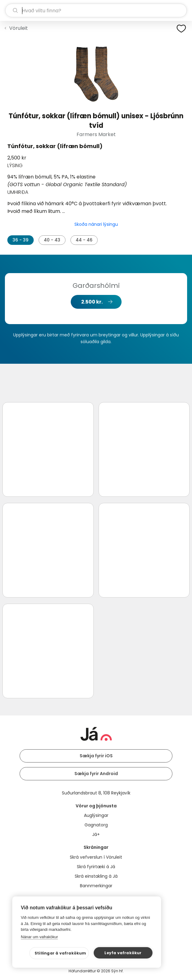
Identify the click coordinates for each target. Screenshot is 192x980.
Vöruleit (19, 28)
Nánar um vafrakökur (39, 937)
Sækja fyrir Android (96, 774)
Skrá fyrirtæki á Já (96, 867)
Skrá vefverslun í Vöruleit (96, 857)
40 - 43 (52, 240)
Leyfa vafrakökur (123, 953)
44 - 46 (84, 240)
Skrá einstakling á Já (96, 876)
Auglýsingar (96, 815)
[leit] (96, 10)
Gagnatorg (96, 825)
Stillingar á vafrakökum (60, 953)
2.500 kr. (92, 302)
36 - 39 (21, 240)
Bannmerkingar (96, 886)
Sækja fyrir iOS (96, 756)
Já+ (96, 834)
